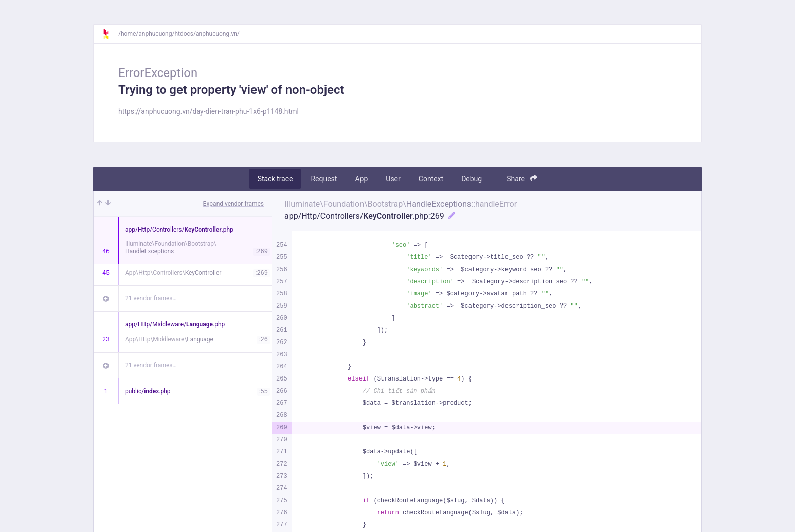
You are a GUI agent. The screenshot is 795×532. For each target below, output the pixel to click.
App (361, 179)
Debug (472, 179)
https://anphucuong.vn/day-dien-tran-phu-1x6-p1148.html (208, 111)
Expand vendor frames (233, 204)
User (393, 179)
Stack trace (275, 179)
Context (431, 179)
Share (522, 179)
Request (324, 179)
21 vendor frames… (151, 298)
